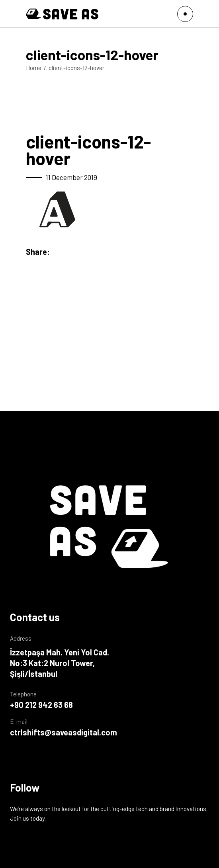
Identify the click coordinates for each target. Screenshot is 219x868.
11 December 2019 (71, 177)
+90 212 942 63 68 (41, 705)
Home (34, 68)
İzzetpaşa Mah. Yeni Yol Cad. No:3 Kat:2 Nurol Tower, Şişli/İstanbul (60, 663)
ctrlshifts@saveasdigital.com (64, 732)
